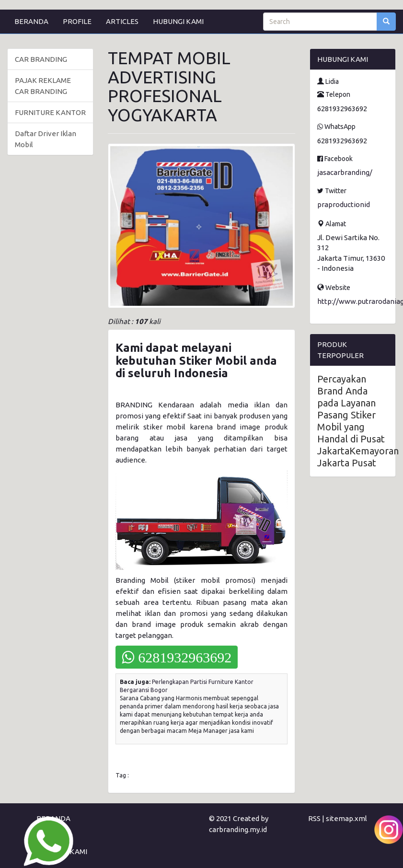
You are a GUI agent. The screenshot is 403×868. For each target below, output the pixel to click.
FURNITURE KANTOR (50, 112)
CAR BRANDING (41, 59)
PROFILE (77, 21)
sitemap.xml (346, 818)
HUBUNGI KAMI (178, 21)
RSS (314, 818)
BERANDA (31, 21)
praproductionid (344, 204)
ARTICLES (122, 21)
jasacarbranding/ (345, 172)
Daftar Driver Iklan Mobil (46, 139)
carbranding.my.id (238, 829)
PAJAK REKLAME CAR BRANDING (43, 86)
